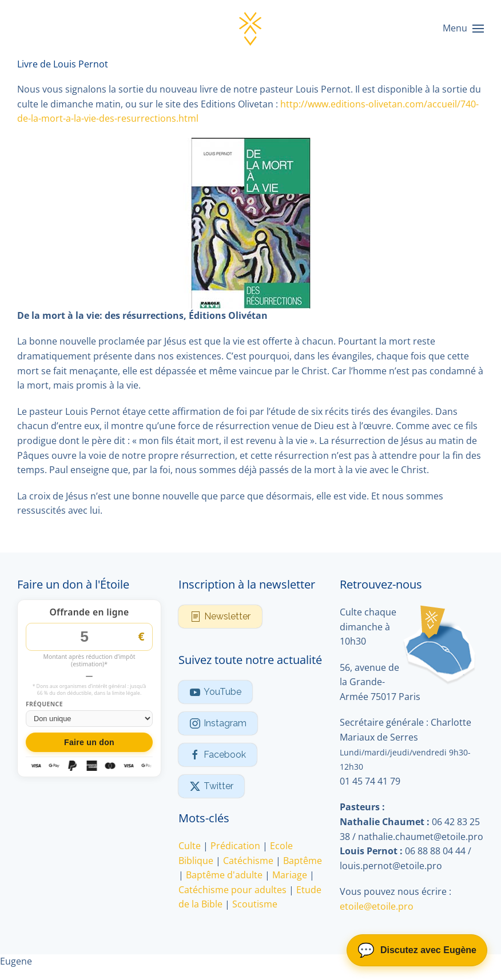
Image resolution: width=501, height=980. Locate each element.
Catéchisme (248, 861)
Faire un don (89, 742)
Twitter (211, 786)
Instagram (218, 723)
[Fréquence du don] (89, 719)
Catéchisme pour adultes (232, 890)
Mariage (290, 875)
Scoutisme (255, 904)
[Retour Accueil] (250, 29)
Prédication (235, 846)
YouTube (215, 692)
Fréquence (44, 704)
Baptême (303, 861)
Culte (190, 846)
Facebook (218, 755)
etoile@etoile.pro (377, 906)
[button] (463, 29)
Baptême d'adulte (224, 875)
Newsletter (220, 617)
